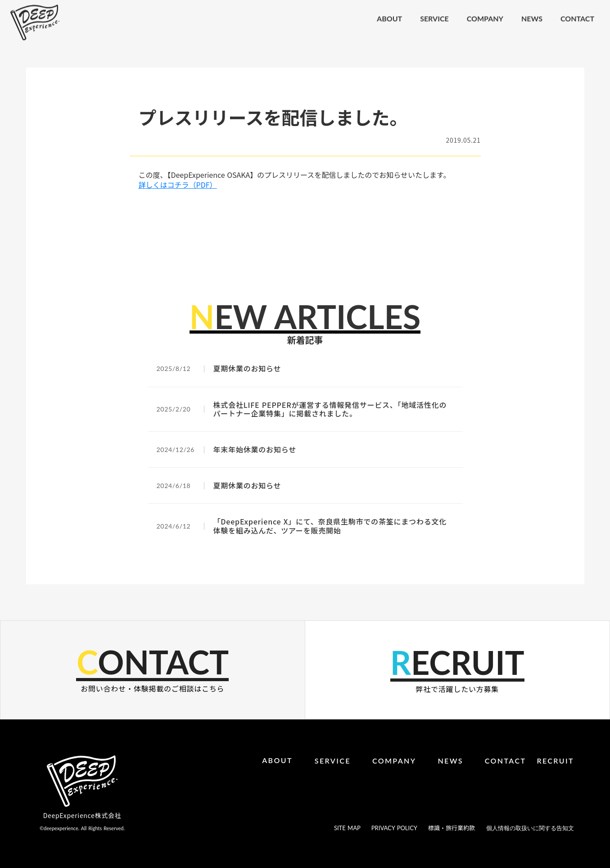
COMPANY (394, 761)
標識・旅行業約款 (452, 828)
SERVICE (333, 761)
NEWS (450, 761)
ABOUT (277, 760)
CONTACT (506, 761)
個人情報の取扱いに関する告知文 (530, 828)
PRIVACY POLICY (394, 828)
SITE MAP (347, 828)
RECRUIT (555, 761)
